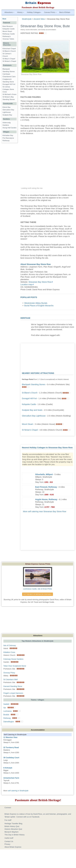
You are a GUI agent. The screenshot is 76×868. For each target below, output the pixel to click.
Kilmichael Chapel (9, 49)
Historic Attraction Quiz (13, 829)
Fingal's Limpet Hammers (13, 693)
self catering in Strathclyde (18, 791)
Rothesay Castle (9, 34)
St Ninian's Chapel (30, 430)
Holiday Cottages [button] (34, 12)
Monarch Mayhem (12, 832)
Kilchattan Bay (8, 135)
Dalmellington (9, 722)
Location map (26, 284)
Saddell (6, 704)
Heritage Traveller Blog (13, 824)
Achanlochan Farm (11, 778)
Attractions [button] (9, 12)
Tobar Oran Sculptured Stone (15, 666)
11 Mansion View (10, 737)
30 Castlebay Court (11, 758)
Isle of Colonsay (10, 645)
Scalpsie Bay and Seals (32, 410)
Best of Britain (65, 12)
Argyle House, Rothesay (46, 499)
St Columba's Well (10, 680)
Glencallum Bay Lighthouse (34, 416)
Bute (4, 19)
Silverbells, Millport (44, 474)
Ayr (5, 708)
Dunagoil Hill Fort (29, 398)
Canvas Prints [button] (50, 12)
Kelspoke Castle (29, 404)
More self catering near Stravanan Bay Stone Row (45, 511)
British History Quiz (12, 826)
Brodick (6, 715)
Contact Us (9, 841)
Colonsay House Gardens (13, 659)
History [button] (21, 12)
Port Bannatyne (8, 138)
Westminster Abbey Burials (36, 303)
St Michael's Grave (9, 94)
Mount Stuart (28, 424)
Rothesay (6, 141)
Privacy (7, 844)
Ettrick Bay (7, 107)
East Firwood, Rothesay (46, 487)
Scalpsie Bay (7, 115)
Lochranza (7, 711)
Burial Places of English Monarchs (39, 306)
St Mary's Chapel (9, 59)
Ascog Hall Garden (9, 128)
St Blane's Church (30, 393)
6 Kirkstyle (8, 768)
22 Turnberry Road (11, 748)
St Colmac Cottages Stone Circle (8, 89)
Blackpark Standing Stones (34, 384)
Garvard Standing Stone (13, 686)
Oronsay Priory (9, 673)
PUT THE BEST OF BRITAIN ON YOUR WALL (38, 594)
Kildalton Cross (9, 652)
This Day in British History (15, 835)
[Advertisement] (47, 357)
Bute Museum (8, 26)
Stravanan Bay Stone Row (40, 282)
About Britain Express (13, 847)
